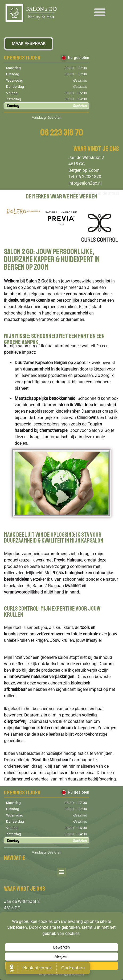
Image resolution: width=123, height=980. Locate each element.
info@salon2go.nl (85, 183)
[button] (100, 12)
